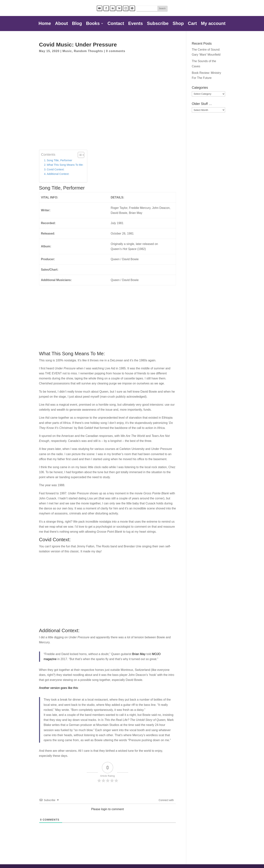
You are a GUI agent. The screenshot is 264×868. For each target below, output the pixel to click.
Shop (178, 24)
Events (136, 24)
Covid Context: (56, 169)
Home (45, 24)
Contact (116, 24)
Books (93, 24)
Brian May (139, 654)
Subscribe (158, 24)
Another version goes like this (59, 688)
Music (67, 51)
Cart (192, 24)
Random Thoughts (88, 51)
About (61, 24)
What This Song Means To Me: (65, 165)
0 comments (116, 51)
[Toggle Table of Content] (79, 155)
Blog (77, 24)
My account (213, 24)
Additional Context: (58, 174)
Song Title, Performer (59, 160)
